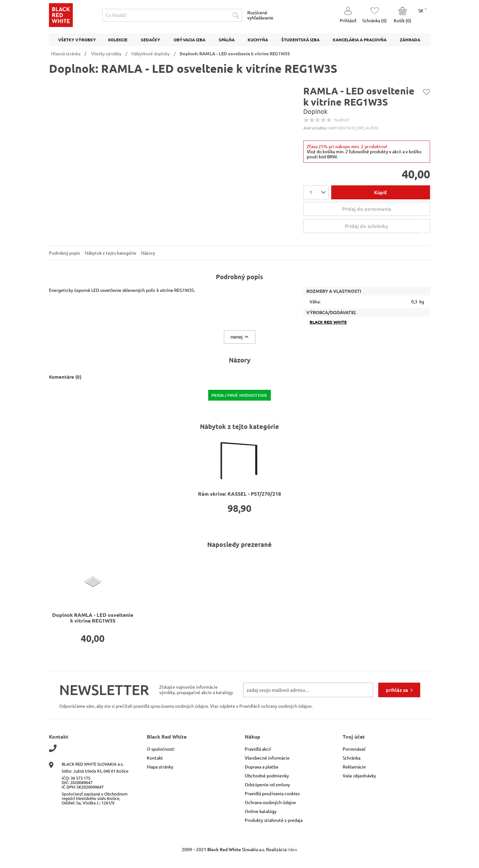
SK (423, 10)
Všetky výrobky (106, 54)
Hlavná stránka (66, 54)
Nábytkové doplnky (151, 54)
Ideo (293, 850)
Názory (148, 253)
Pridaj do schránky (387, 226)
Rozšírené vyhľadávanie (260, 15)
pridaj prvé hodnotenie (240, 395)
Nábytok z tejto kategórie (111, 253)
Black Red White (328, 322)
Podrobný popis (65, 253)
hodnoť (342, 120)
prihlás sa (397, 690)
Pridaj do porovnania (367, 209)
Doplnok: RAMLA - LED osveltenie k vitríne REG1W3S (235, 54)
